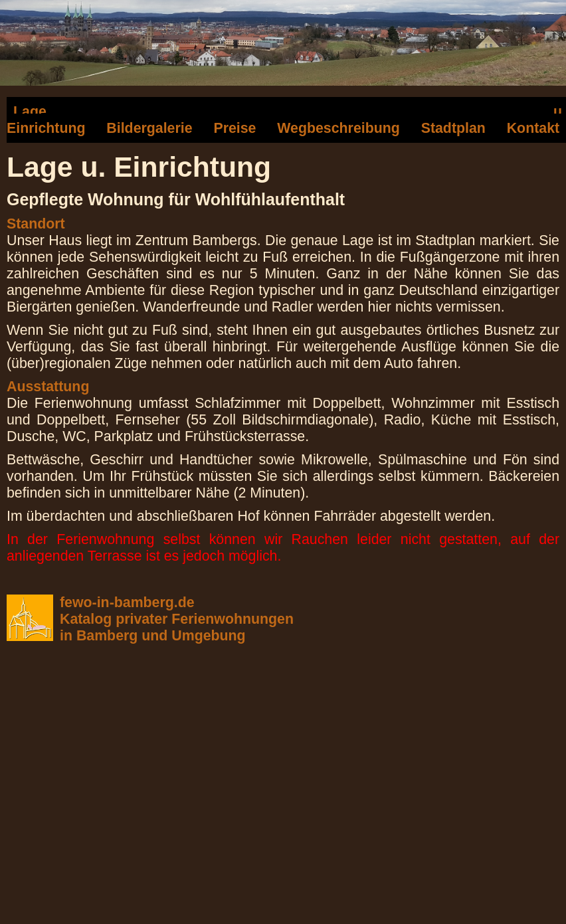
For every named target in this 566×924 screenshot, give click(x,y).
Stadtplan (453, 128)
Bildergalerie (149, 128)
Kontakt (533, 128)
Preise (235, 128)
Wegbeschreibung (338, 128)
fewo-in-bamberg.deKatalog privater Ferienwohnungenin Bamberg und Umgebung (177, 619)
